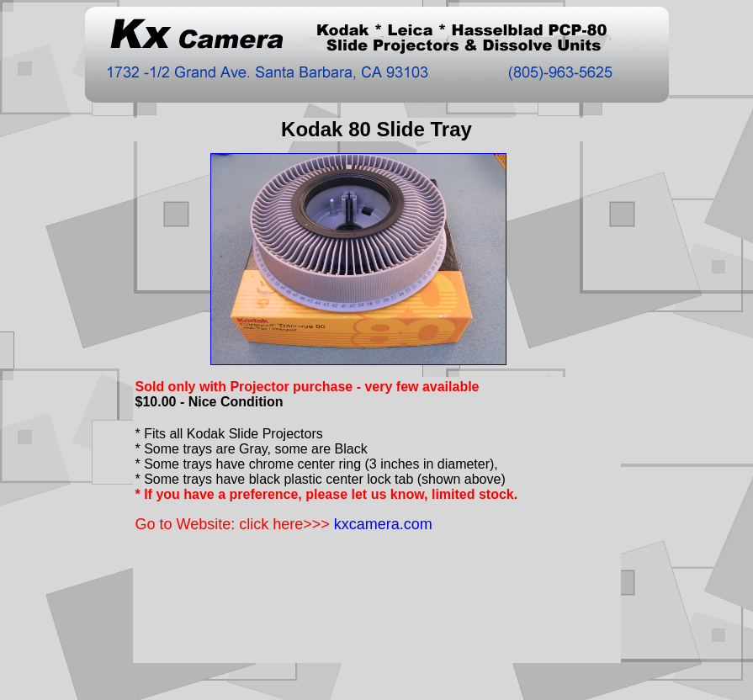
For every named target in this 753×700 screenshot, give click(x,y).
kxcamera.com (383, 524)
